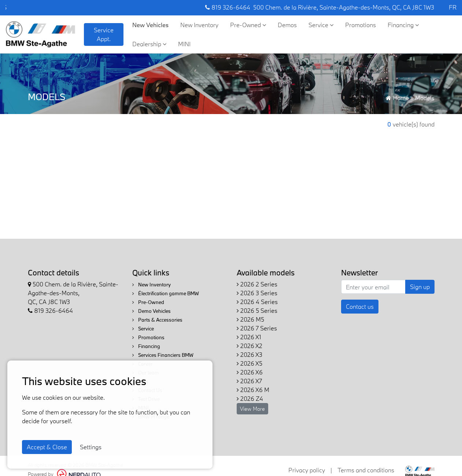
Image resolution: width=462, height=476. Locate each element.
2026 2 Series (257, 284)
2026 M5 (250, 319)
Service (321, 25)
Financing (403, 25)
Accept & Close (47, 447)
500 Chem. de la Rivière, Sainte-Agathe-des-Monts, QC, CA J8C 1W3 (344, 7)
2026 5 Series (257, 310)
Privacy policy (307, 470)
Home (397, 98)
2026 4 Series (257, 302)
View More (252, 409)
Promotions (361, 25)
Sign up (420, 287)
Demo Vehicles (151, 311)
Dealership (149, 44)
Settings (91, 447)
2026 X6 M (253, 390)
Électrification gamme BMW (166, 293)
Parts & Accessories (157, 320)
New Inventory (199, 25)
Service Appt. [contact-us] (104, 34)
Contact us (360, 306)
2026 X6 (250, 372)
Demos (287, 25)
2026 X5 (250, 363)
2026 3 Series (257, 293)
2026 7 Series (257, 328)
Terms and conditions (366, 470)
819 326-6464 (228, 7)
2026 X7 (249, 381)
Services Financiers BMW (163, 355)
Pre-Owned (248, 25)
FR (453, 7)
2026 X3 (250, 354)
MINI (184, 44)
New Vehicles (150, 25)
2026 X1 (249, 337)
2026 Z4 (250, 398)
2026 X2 (250, 346)
